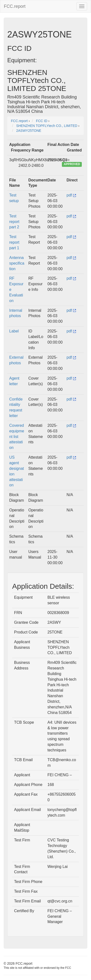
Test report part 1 (14, 242)
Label (14, 331)
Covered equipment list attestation (17, 437)
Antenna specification (17, 263)
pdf (71, 195)
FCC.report (15, 6)
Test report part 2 (14, 222)
